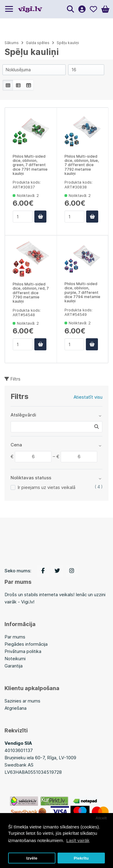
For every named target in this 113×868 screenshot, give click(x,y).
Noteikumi (15, 659)
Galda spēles (38, 43)
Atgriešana (16, 708)
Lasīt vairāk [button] (78, 840)
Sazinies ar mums (22, 701)
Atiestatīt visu (88, 397)
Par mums (15, 637)
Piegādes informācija (26, 644)
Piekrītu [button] (81, 858)
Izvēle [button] (32, 858)
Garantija (14, 666)
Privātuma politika (23, 651)
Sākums (12, 43)
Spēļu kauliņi (68, 43)
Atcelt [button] (101, 818)
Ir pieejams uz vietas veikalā (46, 487)
